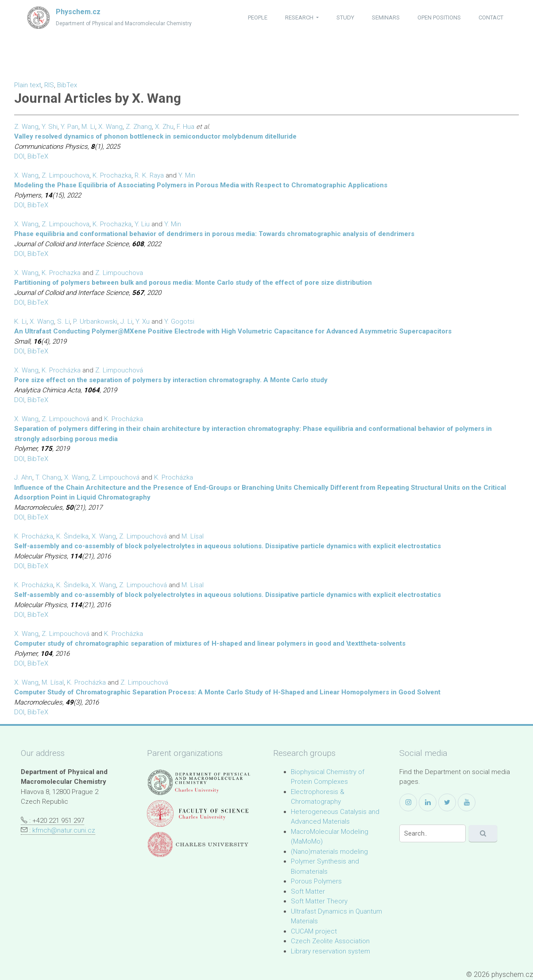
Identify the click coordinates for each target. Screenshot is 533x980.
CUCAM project (314, 931)
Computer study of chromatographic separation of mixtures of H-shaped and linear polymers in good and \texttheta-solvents (210, 643)
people (258, 17)
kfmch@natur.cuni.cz (64, 830)
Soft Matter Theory (319, 901)
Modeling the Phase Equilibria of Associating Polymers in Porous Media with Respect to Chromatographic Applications (201, 185)
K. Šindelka (72, 536)
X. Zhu (164, 127)
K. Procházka (61, 370)
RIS (49, 85)
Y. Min (187, 175)
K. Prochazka (112, 175)
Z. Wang (26, 127)
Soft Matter (308, 891)
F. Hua (185, 127)
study (345, 17)
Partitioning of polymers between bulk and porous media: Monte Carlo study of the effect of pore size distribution (193, 283)
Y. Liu (142, 224)
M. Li (88, 127)
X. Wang (110, 127)
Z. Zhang (139, 127)
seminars (386, 17)
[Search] (433, 833)
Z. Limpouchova (66, 175)
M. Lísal (193, 536)
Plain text (28, 85)
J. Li (126, 322)
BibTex (67, 85)
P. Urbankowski (95, 322)
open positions (439, 17)
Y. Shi (50, 127)
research (300, 17)
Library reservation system (330, 951)
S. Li (64, 322)
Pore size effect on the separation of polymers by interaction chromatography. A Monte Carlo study (171, 380)
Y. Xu (143, 322)
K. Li (20, 322)
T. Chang (48, 477)
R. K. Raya (149, 175)
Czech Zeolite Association (330, 941)
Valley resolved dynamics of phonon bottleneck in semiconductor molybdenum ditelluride (155, 136)
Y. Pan (70, 127)
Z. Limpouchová (119, 370)
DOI (19, 156)
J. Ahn (23, 477)
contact (491, 17)
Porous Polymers (316, 881)
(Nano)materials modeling (329, 852)
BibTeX (38, 156)
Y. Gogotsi (179, 322)
